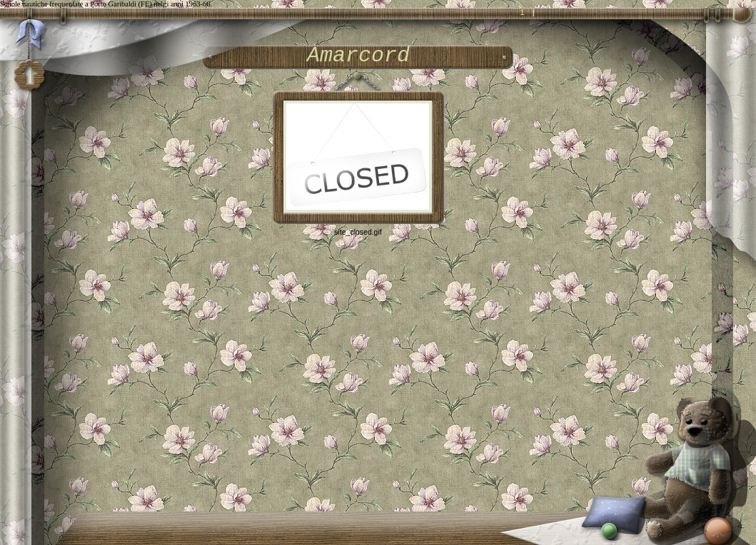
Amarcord (358, 56)
